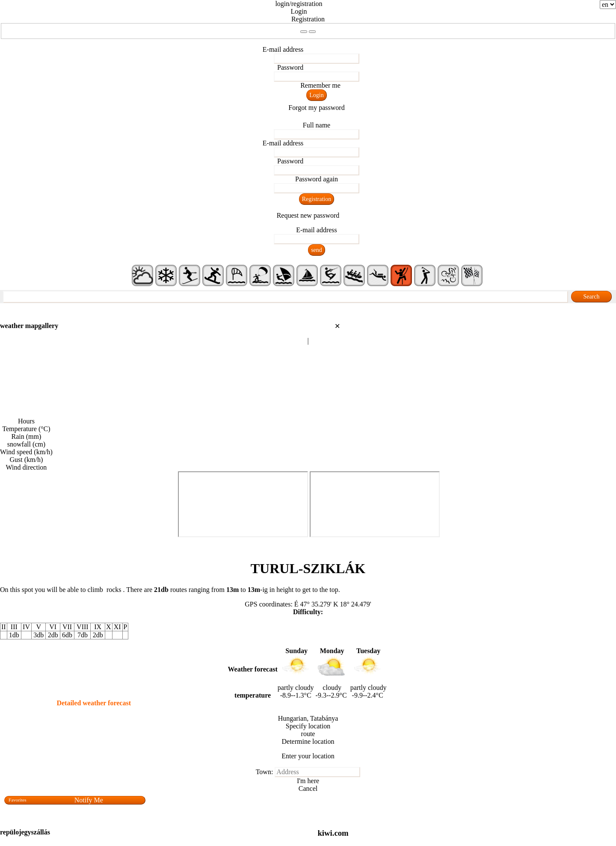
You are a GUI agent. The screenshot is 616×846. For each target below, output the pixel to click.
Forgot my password (316, 108)
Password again (317, 179)
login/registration (299, 4)
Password (290, 67)
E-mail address (283, 49)
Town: (265, 772)
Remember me (320, 85)
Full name (317, 125)
